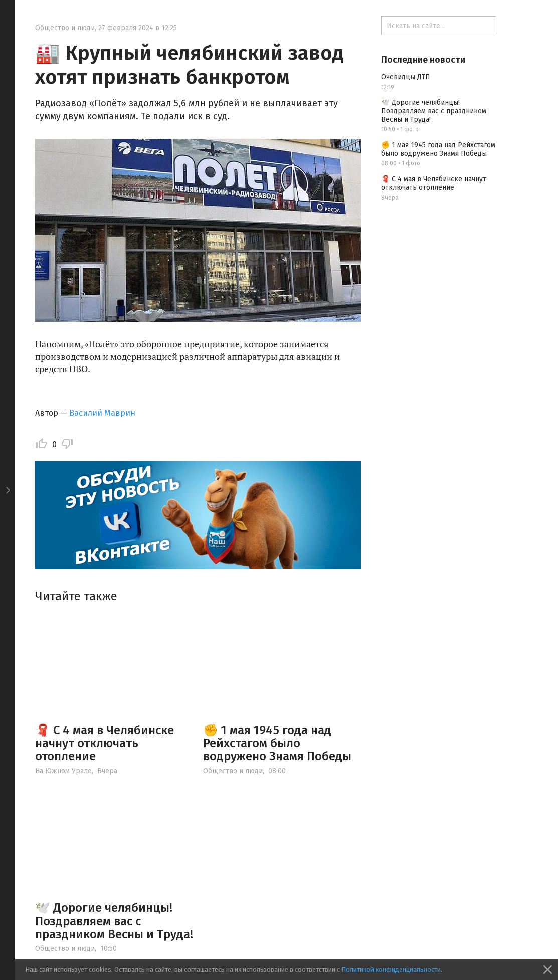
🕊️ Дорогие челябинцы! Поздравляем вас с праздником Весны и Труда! (114, 921)
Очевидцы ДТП (406, 77)
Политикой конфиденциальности (391, 970)
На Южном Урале (63, 771)
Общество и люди (65, 28)
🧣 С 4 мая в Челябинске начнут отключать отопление (105, 744)
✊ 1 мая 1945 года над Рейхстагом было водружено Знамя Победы (277, 744)
